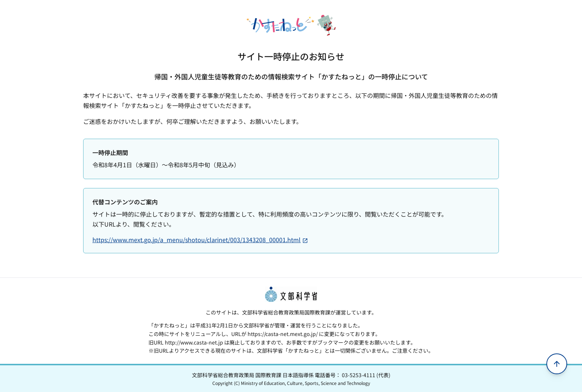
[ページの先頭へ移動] (557, 364)
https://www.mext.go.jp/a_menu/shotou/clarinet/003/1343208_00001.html (200, 240)
